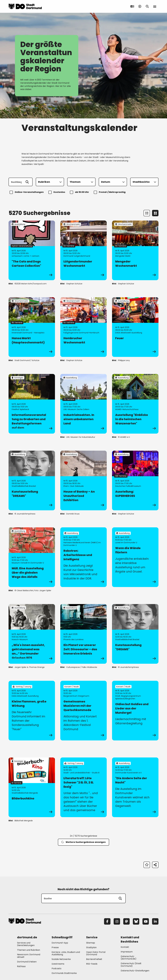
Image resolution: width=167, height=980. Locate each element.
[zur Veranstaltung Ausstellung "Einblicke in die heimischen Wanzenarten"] (135, 404)
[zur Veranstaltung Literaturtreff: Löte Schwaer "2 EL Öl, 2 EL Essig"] (84, 787)
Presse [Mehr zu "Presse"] (55, 947)
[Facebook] (107, 921)
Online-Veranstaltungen (27, 192)
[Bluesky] (136, 921)
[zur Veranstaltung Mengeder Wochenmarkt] (135, 250)
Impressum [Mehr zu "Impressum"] (127, 952)
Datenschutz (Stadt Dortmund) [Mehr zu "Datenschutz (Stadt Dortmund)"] (131, 965)
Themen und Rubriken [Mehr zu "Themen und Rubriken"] (29, 950)
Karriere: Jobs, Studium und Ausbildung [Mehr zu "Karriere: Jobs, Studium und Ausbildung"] (66, 953)
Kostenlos (57, 192)
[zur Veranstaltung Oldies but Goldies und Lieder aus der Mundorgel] (135, 711)
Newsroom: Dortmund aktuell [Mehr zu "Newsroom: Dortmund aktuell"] (29, 956)
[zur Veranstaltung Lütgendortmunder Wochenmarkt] (84, 250)
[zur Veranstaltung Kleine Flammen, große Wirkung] (32, 711)
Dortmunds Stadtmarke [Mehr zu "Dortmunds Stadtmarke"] (64, 973)
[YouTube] (146, 921)
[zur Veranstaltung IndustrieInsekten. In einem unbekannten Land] (84, 404)
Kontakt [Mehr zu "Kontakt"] (125, 947)
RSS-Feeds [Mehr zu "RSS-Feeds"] (92, 964)
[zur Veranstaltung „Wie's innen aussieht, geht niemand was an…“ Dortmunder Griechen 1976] (32, 634)
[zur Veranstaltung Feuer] (135, 327)
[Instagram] (117, 921)
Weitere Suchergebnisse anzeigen (84, 842)
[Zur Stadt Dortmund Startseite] (25, 6)
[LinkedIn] (155, 921)
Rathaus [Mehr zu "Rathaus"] (21, 966)
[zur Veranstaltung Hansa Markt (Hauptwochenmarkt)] (32, 327)
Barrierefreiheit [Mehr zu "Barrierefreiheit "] (94, 959)
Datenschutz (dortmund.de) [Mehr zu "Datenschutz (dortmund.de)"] (129, 958)
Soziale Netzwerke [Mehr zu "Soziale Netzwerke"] (61, 959)
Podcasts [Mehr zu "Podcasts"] (56, 968)
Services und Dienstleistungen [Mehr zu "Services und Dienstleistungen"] (26, 944)
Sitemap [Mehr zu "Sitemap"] (91, 943)
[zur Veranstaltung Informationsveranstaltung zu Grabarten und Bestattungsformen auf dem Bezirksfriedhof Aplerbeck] (32, 404)
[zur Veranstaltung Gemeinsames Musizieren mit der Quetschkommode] (84, 711)
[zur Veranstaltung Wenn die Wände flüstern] (135, 557)
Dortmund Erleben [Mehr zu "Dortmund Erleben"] (27, 962)
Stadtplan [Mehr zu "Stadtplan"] (91, 947)
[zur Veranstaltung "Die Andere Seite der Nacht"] (135, 787)
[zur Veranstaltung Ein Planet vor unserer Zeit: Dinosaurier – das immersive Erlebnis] (84, 634)
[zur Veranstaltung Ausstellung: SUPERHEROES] (135, 480)
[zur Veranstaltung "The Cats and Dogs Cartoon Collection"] (32, 250)
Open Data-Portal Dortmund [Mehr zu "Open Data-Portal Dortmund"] (96, 953)
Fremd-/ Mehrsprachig (110, 192)
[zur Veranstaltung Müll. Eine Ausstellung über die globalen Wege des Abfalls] (32, 557)
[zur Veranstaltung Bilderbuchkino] (32, 787)
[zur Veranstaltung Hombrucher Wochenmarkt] (84, 327)
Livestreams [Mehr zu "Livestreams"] (58, 964)
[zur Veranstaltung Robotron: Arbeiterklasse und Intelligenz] (84, 557)
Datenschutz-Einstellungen (135, 971)
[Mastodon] (126, 921)
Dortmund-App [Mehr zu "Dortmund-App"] (60, 943)
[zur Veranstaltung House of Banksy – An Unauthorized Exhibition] (84, 480)
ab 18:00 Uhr (80, 192)
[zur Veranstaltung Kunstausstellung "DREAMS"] (32, 480)
